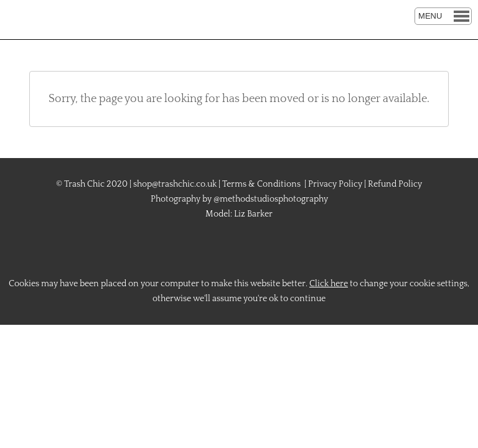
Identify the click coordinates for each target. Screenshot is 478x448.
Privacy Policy (335, 184)
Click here (329, 284)
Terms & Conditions (261, 184)
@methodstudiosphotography (271, 199)
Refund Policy (395, 184)
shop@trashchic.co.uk (175, 184)
